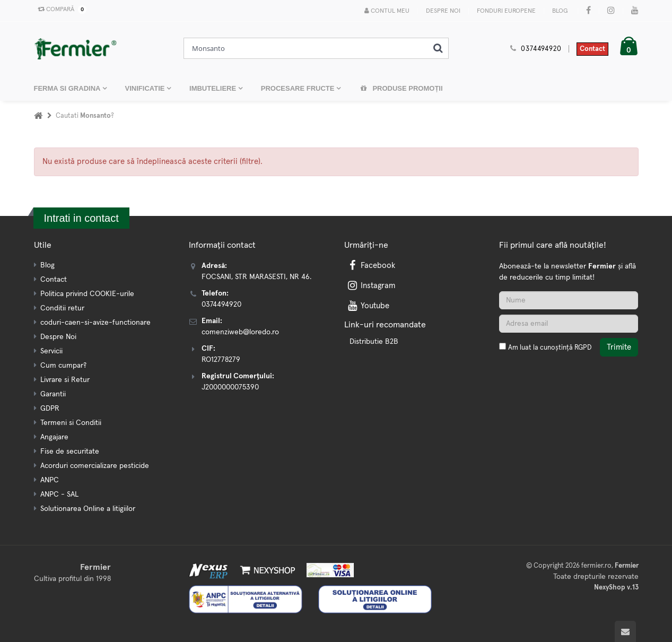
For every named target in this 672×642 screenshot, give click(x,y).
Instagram (371, 286)
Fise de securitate (70, 452)
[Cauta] (438, 48)
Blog (560, 11)
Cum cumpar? (63, 366)
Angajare (54, 437)
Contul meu (387, 11)
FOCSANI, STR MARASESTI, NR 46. (256, 277)
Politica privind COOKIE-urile (87, 294)
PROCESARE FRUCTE (299, 88)
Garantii (53, 394)
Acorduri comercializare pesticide (95, 466)
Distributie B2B (374, 342)
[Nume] (569, 300)
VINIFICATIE (146, 88)
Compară (60, 10)
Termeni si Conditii (71, 423)
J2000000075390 (230, 387)
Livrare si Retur (65, 380)
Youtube (368, 306)
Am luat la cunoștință (550, 348)
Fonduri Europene (506, 11)
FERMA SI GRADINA (68, 88)
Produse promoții (401, 88)
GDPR (50, 409)
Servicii (51, 351)
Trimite (619, 347)
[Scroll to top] (625, 631)
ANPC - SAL (59, 494)
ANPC (50, 480)
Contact (592, 49)
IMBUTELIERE (214, 88)
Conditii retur (62, 308)
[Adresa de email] (569, 324)
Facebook (371, 266)
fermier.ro (596, 566)
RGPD (583, 348)
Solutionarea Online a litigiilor (88, 509)
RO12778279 (221, 360)
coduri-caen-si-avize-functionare (95, 323)
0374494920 (541, 49)
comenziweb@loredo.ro (240, 332)
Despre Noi (443, 11)
